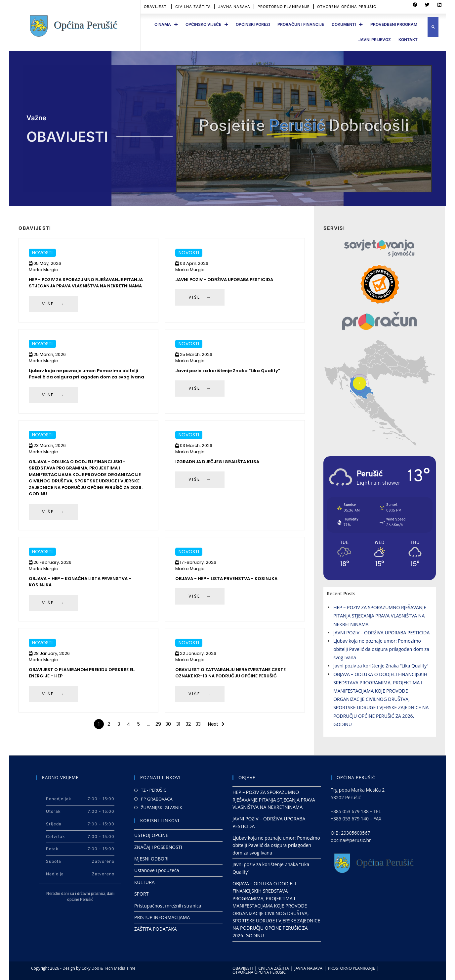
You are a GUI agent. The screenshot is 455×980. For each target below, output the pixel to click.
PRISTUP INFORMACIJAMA (162, 917)
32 (188, 724)
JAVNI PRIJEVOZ (375, 40)
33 (198, 724)
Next (213, 724)
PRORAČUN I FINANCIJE (301, 24)
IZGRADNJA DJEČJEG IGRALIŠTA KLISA (217, 462)
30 (168, 724)
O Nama (166, 24)
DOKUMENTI (347, 24)
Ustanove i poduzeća (157, 870)
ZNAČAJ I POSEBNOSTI (158, 847)
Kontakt (408, 40)
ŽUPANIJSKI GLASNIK (162, 808)
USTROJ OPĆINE (151, 835)
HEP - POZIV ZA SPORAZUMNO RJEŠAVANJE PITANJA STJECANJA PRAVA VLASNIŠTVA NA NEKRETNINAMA (86, 283)
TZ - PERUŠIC (154, 790)
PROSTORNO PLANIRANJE (351, 968)
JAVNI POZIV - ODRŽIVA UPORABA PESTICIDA (224, 280)
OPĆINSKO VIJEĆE (207, 24)
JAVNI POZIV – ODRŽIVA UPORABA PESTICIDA (381, 633)
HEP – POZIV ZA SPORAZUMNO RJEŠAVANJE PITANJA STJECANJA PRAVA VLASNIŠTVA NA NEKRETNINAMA (380, 616)
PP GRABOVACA (157, 799)
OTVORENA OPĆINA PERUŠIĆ (259, 972)
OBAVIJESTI (243, 968)
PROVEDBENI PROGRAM (394, 24)
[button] (433, 27)
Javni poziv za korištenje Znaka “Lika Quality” (228, 371)
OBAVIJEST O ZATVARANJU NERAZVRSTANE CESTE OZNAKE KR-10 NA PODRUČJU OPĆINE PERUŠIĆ (230, 673)
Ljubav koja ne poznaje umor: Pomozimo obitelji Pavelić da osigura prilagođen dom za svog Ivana (86, 374)
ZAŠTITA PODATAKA (156, 929)
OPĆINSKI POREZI (253, 24)
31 (178, 724)
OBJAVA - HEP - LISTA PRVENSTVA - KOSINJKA (226, 579)
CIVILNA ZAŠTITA (274, 968)
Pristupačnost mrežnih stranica (168, 906)
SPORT (141, 894)
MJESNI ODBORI (151, 859)
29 (158, 724)
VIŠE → (53, 304)
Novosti (42, 253)
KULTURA (145, 882)
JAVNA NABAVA (308, 968)
